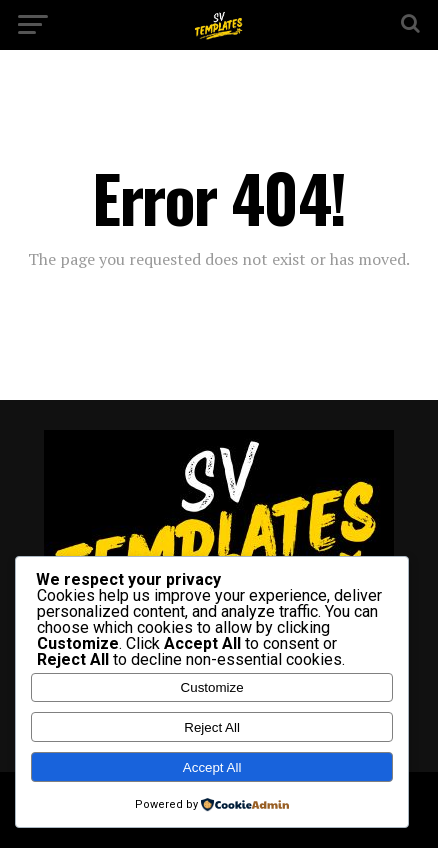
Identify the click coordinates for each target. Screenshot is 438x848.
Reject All (212, 727)
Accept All (212, 767)
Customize (212, 687)
